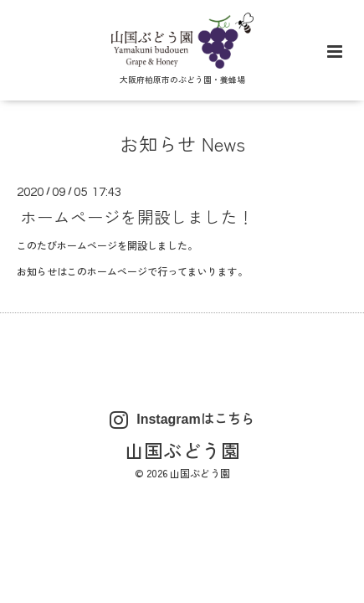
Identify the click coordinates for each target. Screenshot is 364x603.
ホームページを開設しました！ (137, 216)
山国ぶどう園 (182, 450)
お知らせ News (182, 143)
